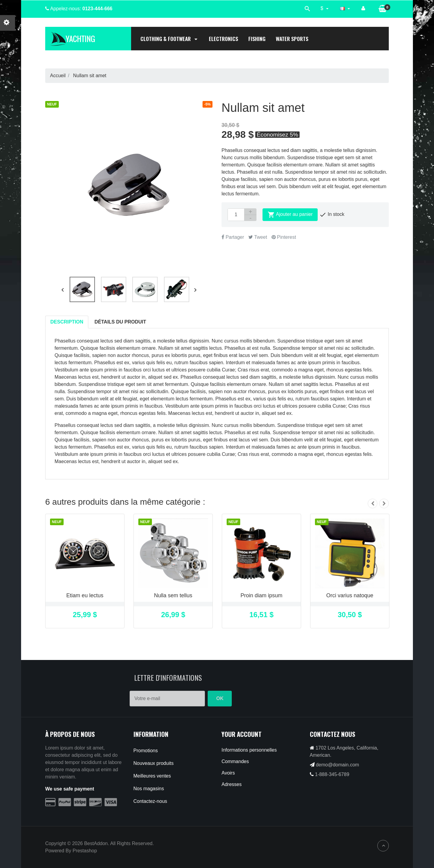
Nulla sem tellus (173, 595)
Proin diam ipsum (261, 595)
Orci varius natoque (350, 595)
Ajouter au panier (290, 215)
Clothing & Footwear (170, 39)
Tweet (258, 237)
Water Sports (292, 39)
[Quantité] (236, 215)
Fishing (257, 39)
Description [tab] (67, 322)
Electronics (223, 39)
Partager (233, 237)
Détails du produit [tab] (120, 322)
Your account (242, 734)
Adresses (232, 784)
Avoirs (228, 773)
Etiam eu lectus (85, 595)
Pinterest (284, 237)
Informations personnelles (249, 750)
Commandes (235, 761)
